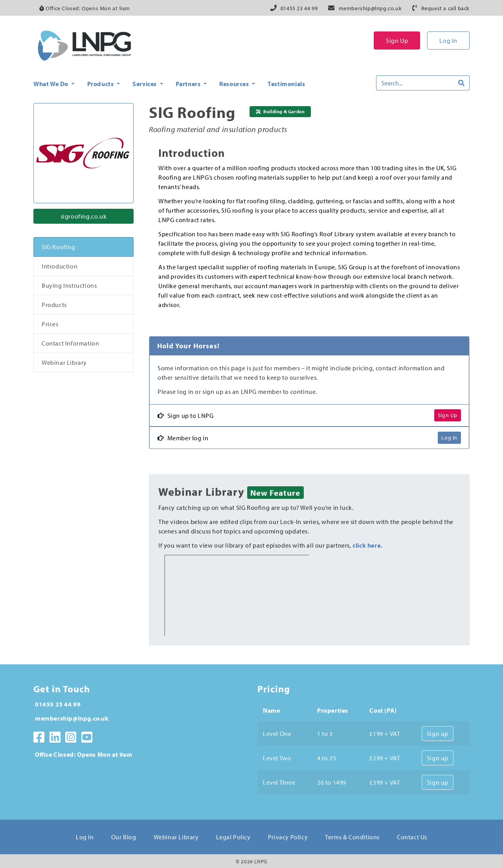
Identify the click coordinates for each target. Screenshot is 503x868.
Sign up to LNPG (186, 416)
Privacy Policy (288, 837)
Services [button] (145, 84)
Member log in (183, 438)
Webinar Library (64, 362)
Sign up (438, 734)
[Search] (415, 83)
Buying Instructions (69, 285)
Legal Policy (233, 837)
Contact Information (70, 343)
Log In (448, 40)
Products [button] (101, 84)
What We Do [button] (52, 84)
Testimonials (286, 84)
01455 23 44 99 (299, 8)
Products (54, 305)
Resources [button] (235, 84)
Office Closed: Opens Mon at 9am (85, 8)
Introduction (60, 266)
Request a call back (445, 8)
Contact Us (412, 837)
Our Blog (124, 837)
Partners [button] (189, 84)
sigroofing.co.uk (84, 216)
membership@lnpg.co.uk (370, 8)
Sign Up (397, 40)
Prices (50, 324)
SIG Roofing (59, 247)
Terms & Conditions (352, 837)
